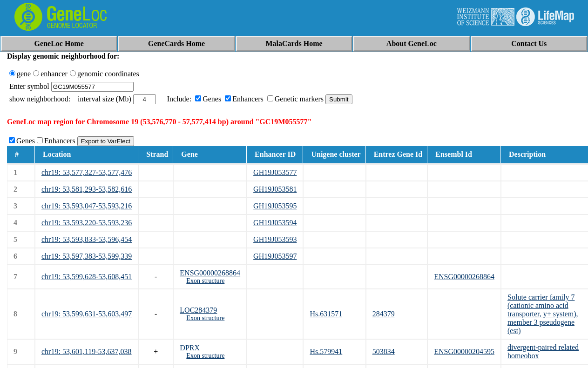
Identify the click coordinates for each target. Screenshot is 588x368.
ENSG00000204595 (464, 351)
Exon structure (205, 281)
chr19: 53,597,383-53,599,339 (87, 256)
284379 (384, 314)
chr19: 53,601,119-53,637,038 (87, 351)
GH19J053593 (275, 239)
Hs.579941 (326, 351)
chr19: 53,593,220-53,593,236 (87, 223)
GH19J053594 (275, 223)
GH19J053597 (275, 256)
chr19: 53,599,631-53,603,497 (87, 314)
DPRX (190, 348)
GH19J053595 (275, 206)
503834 (384, 351)
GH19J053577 (275, 172)
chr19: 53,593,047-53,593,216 (87, 206)
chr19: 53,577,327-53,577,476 (87, 172)
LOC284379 (198, 310)
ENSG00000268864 (210, 273)
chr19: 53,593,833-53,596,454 (87, 239)
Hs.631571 (326, 314)
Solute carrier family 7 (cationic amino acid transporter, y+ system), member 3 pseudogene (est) (543, 314)
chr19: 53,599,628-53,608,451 (87, 277)
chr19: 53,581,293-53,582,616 (87, 189)
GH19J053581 (275, 189)
